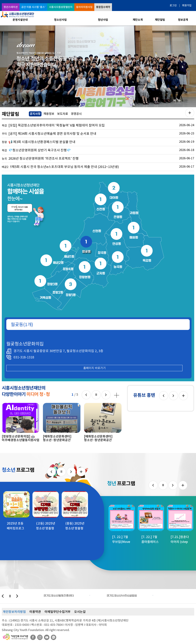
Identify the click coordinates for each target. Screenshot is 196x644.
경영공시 (76, 114)
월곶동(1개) (22, 325)
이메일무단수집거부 (58, 612)
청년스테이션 (11, 7)
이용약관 (35, 612)
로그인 (173, 5)
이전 (86, 395)
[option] (98, 66)
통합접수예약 (103, 7)
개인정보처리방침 (14, 612)
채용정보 (49, 114)
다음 (106, 395)
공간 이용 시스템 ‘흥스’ (33, 7)
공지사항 (35, 114)
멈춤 (96, 395)
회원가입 (187, 5)
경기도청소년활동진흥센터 (59, 596)
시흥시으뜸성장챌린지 (61, 7)
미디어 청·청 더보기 (117, 395)
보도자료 (63, 114)
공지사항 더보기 (190, 113)
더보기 (183, 396)
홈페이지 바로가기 (94, 368)
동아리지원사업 (84, 7)
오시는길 (80, 612)
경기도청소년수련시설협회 (122, 596)
